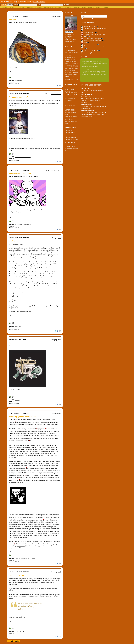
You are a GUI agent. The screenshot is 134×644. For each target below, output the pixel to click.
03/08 (71, 65)
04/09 (70, 58)
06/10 (74, 51)
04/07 (67, 70)
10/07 (73, 67)
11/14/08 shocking (71, 138)
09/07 (76, 67)
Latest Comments (70, 41)
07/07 (70, 69)
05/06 (72, 77)
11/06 (73, 72)
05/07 (76, 69)
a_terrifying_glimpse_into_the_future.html (25, 559)
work (70, 101)
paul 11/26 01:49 (86, 68)
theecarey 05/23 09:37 (87, 66)
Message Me (69, 32)
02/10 (77, 52)
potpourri (68, 99)
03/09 (74, 58)
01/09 (71, 60)
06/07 (73, 69)
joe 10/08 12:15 (85, 65)
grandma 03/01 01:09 (87, 62)
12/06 (70, 72)
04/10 (70, 52)
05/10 (67, 52)
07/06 (75, 74)
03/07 (71, 70)
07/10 (71, 50)
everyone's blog (87, 19)
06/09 (76, 56)
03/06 (73, 79)
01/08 (77, 65)
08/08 (67, 63)
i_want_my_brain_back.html (21, 632)
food (60, 16)
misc (60, 238)
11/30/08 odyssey (70, 132)
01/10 (67, 54)
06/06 (67, 77)
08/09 (70, 56)
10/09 (76, 54)
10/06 (77, 72)
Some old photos (89, 33)
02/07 (74, 70)
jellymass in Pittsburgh (91, 51)
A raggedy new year (90, 27)
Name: (26, 5)
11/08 (67, 61)
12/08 (74, 60)
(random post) (86, 53)
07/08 (70, 63)
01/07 (67, 72)
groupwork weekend (90, 45)
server (67, 101)
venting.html (18, 326)
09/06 (67, 74)
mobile (10, 5)
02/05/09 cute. (69, 120)
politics (73, 97)
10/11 (66, 50)
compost (76, 92)
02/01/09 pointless (71, 125)
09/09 (67, 56)
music (59, 572)
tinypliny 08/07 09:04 (87, 74)
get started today (39, 2)
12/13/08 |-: (69, 130)
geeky (72, 95)
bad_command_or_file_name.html (23, 224)
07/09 (73, 56)
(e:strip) (11, 457)
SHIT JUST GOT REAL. (32, 176)
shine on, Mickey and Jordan (92, 41)
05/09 (67, 58)
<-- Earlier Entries (13, 641)
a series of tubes (56, 94)
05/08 (76, 63)
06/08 (73, 63)
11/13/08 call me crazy (72, 139)
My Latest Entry (70, 34)
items (60, 340)
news (69, 97)
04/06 (68, 79)
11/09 (73, 54)
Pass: (49, 5)
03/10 (73, 52)
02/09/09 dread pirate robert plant (71, 117)
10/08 (71, 61)
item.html (17, 400)
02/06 (77, 80)
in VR (85, 43)
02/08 (74, 65)
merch (59, 413)
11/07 (69, 67)
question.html (18, 80)
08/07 (67, 69)
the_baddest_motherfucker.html (23, 157)
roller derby (73, 99)
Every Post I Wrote (71, 40)
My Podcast (69, 36)
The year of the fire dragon (92, 39)
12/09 (70, 54)
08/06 (71, 74)
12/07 (67, 67)
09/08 (75, 61)
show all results (98, 19)
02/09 (67, 59)
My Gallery (68, 38)
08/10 (69, 50)
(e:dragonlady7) (14, 455)
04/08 (67, 65)
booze (72, 92)
